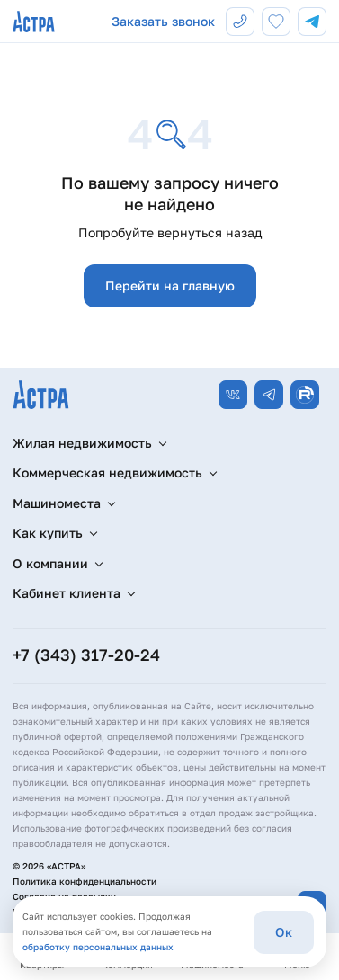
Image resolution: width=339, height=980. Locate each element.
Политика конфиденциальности (85, 881)
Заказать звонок (163, 21)
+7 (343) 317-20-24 (86, 655)
